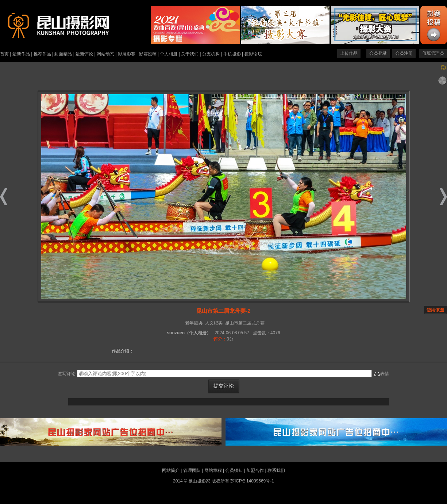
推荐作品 (42, 54)
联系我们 (276, 470)
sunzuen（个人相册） (189, 333)
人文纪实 (214, 323)
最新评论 (84, 54)
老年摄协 (194, 323)
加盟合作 (255, 470)
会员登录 (378, 53)
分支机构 (211, 54)
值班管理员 (433, 53)
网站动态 (105, 54)
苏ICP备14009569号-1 (252, 481)
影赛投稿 (148, 54)
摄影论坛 (253, 54)
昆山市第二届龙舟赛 (245, 323)
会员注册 (404, 53)
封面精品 (63, 54)
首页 (4, 54)
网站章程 (213, 470)
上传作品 (349, 53)
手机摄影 (232, 54)
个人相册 (169, 54)
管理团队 (192, 470)
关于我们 (190, 54)
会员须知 (234, 470)
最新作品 (21, 54)
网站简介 (171, 470)
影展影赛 (127, 54)
